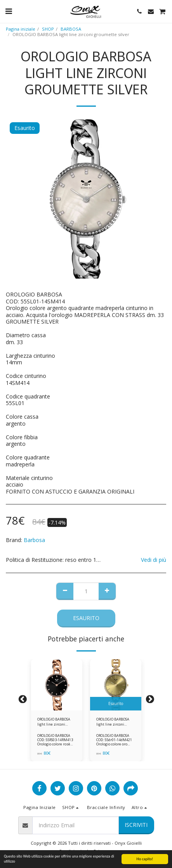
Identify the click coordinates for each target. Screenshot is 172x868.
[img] (57, 685)
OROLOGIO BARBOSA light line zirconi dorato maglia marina (115, 722)
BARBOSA (71, 29)
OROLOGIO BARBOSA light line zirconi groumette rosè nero (55, 722)
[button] (9, 11)
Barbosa (34, 540)
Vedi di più (154, 560)
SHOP (48, 29)
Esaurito (86, 618)
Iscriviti (136, 825)
